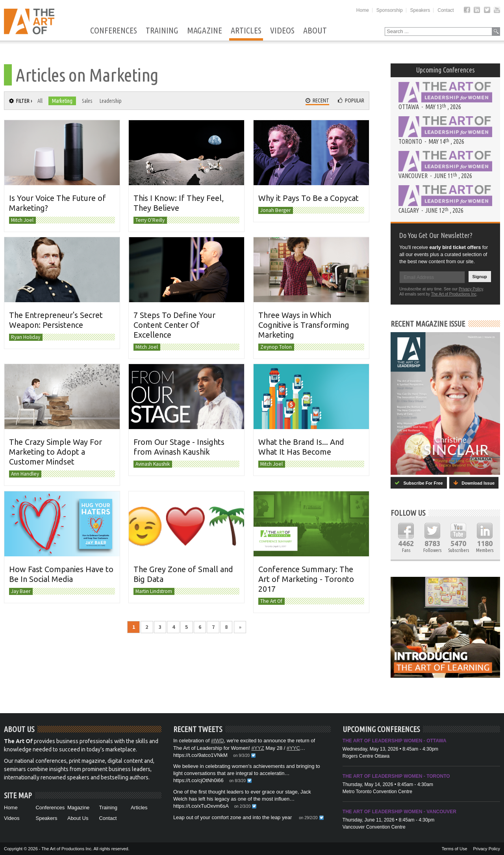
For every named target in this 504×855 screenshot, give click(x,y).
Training (162, 31)
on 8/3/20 (237, 781)
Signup (480, 277)
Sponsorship (390, 10)
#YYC (293, 748)
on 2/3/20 (243, 806)
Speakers (420, 10)
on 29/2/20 (308, 818)
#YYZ (258, 748)
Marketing (62, 101)
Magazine (205, 31)
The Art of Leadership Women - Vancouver (399, 812)
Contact (446, 10)
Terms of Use (455, 849)
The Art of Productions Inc (454, 294)
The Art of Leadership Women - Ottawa (395, 741)
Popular (351, 100)
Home (363, 10)
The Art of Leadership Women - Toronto (396, 776)
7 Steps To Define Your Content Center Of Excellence (174, 325)
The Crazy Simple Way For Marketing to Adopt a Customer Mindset (56, 452)
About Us (78, 818)
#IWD (218, 741)
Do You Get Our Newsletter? (436, 235)
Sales (87, 101)
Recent (317, 100)
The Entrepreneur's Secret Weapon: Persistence (56, 320)
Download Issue (474, 483)
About (315, 31)
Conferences (114, 31)
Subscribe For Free (419, 483)
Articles (246, 31)
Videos (282, 31)
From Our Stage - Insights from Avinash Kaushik (179, 447)
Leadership (111, 101)
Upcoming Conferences (446, 70)
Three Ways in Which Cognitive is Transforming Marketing (304, 325)
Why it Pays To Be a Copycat (309, 198)
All (40, 101)
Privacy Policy (471, 289)
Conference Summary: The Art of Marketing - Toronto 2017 (306, 579)
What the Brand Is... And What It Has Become (301, 447)
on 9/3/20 (241, 756)
